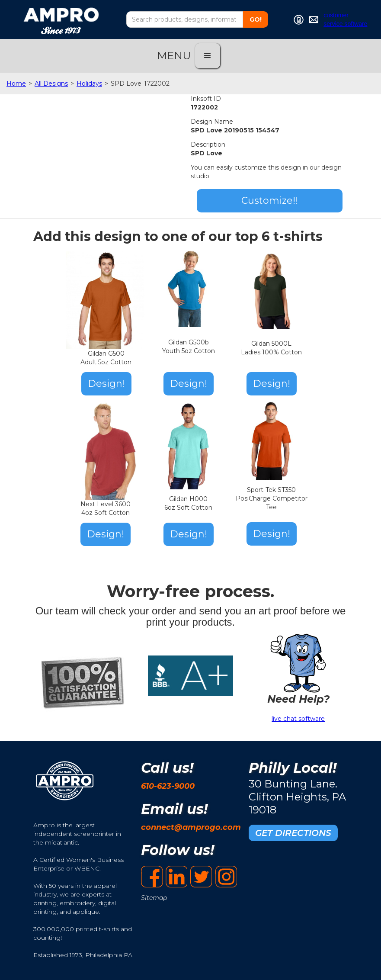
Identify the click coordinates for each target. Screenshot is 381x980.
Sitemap (154, 898)
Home (16, 84)
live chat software (298, 719)
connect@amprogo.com (191, 827)
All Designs (51, 84)
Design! (106, 384)
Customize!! (270, 201)
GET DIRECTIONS (293, 833)
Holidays (89, 84)
